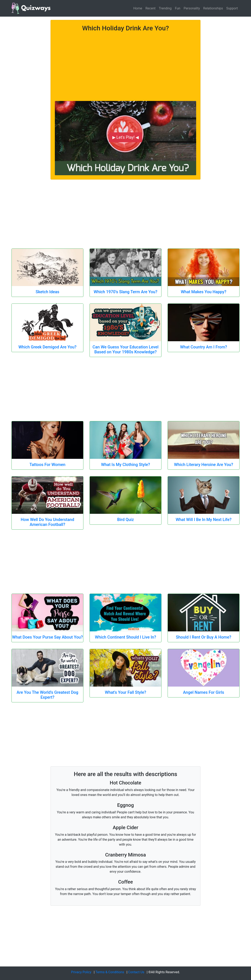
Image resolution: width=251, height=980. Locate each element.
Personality (192, 8)
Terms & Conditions (110, 972)
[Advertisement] (125, 64)
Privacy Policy (81, 972)
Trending (165, 8)
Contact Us (136, 972)
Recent (150, 8)
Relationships (213, 8)
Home (138, 8)
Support (232, 8)
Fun (178, 8)
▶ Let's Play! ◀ (126, 137)
